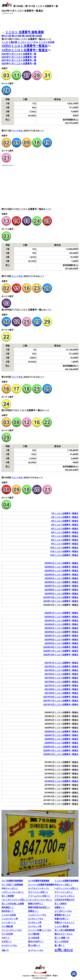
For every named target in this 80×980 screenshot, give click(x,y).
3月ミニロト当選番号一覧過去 (65, 521)
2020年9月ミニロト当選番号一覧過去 (61, 743)
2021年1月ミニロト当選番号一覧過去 (61, 663)
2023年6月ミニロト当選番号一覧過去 (61, 582)
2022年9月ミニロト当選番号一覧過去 (61, 643)
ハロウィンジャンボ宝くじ (67, 888)
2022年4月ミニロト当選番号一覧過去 (61, 624)
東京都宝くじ (8, 907)
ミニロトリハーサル (28, 42)
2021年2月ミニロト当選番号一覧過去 (61, 667)
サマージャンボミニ (64, 892)
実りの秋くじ (34, 945)
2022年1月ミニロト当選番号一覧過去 (61, 613)
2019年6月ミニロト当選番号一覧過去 (61, 781)
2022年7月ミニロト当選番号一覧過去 (61, 636)
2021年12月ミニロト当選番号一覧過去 (61, 705)
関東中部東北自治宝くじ (39, 907)
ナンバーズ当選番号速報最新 (41, 885)
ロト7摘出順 (34, 934)
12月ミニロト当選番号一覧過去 (64, 555)
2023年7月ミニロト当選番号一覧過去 (61, 586)
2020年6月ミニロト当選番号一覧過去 (61, 732)
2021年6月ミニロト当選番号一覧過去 (61, 682)
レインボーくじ (9, 923)
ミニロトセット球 (10, 919)
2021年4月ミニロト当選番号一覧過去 (61, 674)
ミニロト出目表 (47, 42)
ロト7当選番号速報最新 (12, 881)
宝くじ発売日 (61, 904)
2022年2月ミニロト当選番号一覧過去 (61, 617)
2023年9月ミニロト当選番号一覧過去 (61, 594)
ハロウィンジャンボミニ (13, 892)
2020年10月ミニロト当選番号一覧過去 (61, 747)
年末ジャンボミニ (10, 888)
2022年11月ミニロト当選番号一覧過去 (61, 651)
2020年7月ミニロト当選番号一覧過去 (61, 735)
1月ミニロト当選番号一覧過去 (65, 513)
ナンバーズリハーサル (12, 930)
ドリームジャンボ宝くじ (39, 896)
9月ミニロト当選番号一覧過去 (65, 544)
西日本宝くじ (8, 911)
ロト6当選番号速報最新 (39, 881)
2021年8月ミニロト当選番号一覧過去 (61, 689)
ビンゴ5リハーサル (63, 911)
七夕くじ (6, 938)
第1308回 (37, 36)
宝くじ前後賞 (8, 896)
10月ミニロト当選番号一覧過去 (64, 548)
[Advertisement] (40, 21)
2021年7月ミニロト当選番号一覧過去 (61, 686)
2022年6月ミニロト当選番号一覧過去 (61, 632)
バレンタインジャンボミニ (40, 900)
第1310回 (16, 36)
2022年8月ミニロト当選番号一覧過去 (61, 640)
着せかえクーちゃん (64, 934)
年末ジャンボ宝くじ (64, 885)
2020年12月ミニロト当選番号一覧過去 (61, 754)
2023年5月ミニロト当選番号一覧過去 (61, 578)
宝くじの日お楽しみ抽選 (13, 904)
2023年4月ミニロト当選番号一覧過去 (61, 575)
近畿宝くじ (60, 907)
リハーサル (17, 131)
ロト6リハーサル (36, 919)
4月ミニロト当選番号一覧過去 (65, 525)
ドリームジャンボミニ (65, 896)
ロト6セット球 (35, 923)
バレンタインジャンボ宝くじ (15, 900)
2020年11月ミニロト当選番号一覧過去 (61, 751)
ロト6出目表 (34, 938)
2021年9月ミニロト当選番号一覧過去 (61, 693)
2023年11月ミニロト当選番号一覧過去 (61, 601)
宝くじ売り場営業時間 (65, 930)
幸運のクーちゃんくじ (65, 923)
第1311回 (6, 36)
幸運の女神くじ (62, 919)
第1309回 (27, 36)
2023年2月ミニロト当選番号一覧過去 (61, 567)
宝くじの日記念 (62, 942)
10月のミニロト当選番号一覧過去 (25, 46)
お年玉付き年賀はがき (65, 900)
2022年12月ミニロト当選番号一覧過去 (61, 655)
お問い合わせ (64, 950)
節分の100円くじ (36, 942)
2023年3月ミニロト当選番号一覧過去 (61, 571)
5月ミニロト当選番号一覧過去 (65, 529)
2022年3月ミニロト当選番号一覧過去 (61, 621)
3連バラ (5, 950)
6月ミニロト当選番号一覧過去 (65, 532)
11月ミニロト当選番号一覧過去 (64, 551)
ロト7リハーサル (36, 950)
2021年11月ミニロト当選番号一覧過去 (61, 701)
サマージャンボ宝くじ (38, 892)
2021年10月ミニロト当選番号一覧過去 (61, 697)
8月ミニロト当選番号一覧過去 (65, 540)
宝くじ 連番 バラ (62, 938)
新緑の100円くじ (36, 904)
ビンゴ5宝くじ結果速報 (12, 885)
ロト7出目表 (7, 934)
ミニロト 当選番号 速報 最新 (25, 32)
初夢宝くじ (33, 911)
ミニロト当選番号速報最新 (67, 881)
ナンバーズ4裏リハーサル (40, 930)
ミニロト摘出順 (9, 42)
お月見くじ (7, 942)
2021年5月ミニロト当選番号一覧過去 (61, 678)
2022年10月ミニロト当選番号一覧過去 (61, 647)
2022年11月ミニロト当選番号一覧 (19, 57)
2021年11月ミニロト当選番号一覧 (19, 60)
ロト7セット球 (35, 926)
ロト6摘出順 (7, 926)
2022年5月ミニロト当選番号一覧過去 (61, 628)
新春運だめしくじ (63, 915)
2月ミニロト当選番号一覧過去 (65, 517)
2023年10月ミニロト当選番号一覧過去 (61, 597)
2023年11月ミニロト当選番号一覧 (19, 54)
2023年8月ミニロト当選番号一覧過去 (61, 590)
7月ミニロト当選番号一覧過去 (65, 536)
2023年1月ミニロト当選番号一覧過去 (61, 563)
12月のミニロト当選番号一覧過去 (25, 50)
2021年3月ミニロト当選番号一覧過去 (61, 670)
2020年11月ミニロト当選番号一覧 (19, 64)
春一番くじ (60, 945)
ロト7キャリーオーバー (39, 888)
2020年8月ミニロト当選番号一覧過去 (61, 739)
